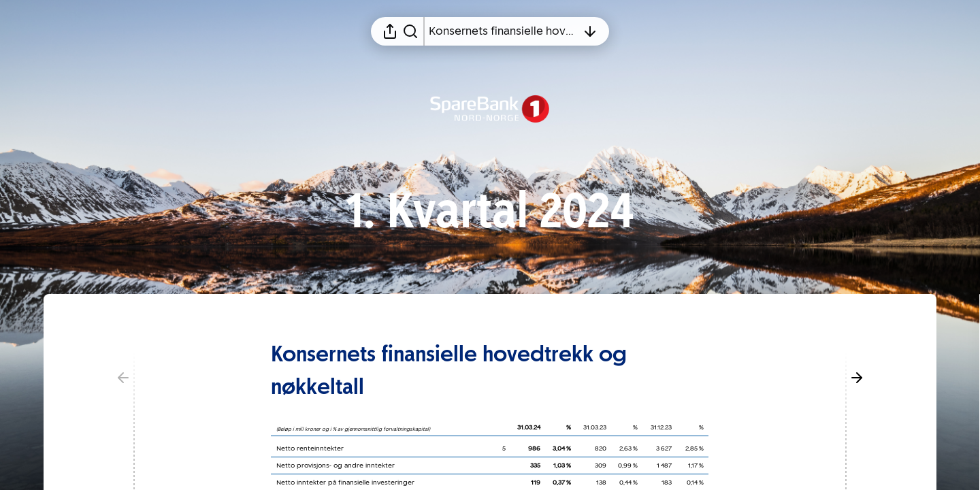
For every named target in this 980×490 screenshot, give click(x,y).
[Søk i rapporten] (410, 31)
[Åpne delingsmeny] (390, 31)
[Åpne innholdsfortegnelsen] (503, 31)
